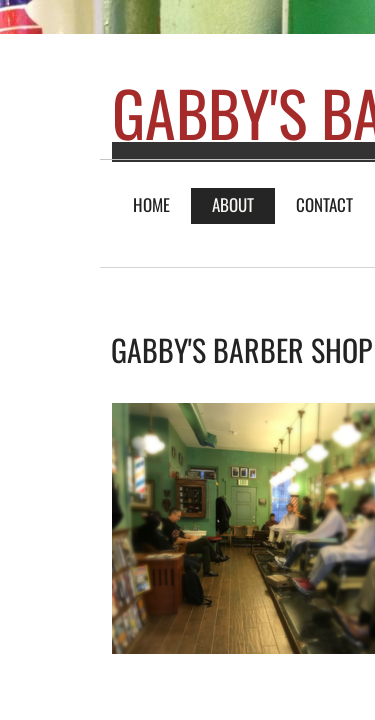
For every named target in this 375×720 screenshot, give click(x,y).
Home (151, 204)
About (233, 204)
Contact (324, 204)
